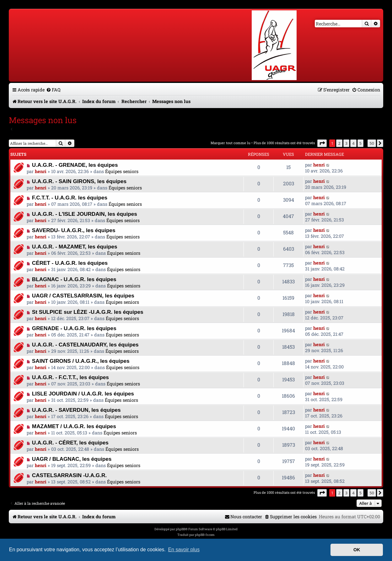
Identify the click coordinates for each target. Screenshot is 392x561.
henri (41, 171)
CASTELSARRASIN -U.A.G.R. (69, 475)
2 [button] (339, 143)
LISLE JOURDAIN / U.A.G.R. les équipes (83, 394)
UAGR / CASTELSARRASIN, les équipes (83, 296)
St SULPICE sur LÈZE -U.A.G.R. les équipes (88, 312)
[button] (322, 143)
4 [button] (353, 143)
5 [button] (360, 143)
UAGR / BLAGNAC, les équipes (72, 459)
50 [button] (372, 143)
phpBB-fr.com (205, 535)
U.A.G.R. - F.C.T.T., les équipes (70, 377)
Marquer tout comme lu (231, 143)
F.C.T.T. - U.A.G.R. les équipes (70, 198)
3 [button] (346, 143)
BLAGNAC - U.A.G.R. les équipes (74, 279)
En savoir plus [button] (184, 550)
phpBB (180, 529)
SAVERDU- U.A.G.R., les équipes (74, 230)
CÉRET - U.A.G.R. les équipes (70, 263)
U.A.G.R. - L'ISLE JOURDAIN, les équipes (85, 214)
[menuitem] (53, 90)
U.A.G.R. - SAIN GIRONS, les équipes (79, 181)
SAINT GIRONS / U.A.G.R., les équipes (81, 361)
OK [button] (357, 550)
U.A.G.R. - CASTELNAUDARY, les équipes (85, 345)
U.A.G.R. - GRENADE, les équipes (75, 165)
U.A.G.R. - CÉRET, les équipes (70, 443)
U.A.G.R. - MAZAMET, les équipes (75, 247)
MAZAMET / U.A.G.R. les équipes (74, 426)
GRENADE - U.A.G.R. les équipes (74, 328)
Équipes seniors (122, 171)
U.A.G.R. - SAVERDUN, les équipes (76, 410)
